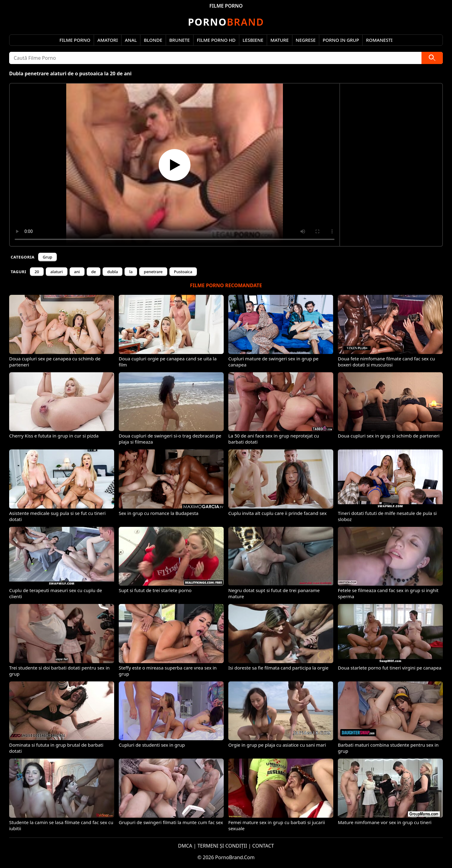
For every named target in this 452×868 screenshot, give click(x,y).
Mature (280, 40)
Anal (131, 40)
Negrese (306, 40)
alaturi (57, 272)
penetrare (153, 272)
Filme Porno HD (216, 40)
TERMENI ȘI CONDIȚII (222, 846)
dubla (112, 272)
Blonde (153, 40)
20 (37, 272)
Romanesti (379, 40)
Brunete (180, 40)
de (94, 272)
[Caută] (432, 58)
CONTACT (263, 846)
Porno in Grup (341, 40)
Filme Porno (75, 40)
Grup (47, 257)
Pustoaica (183, 272)
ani (77, 272)
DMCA (185, 846)
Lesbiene (253, 40)
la (131, 272)
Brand (226, 22)
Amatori (108, 40)
